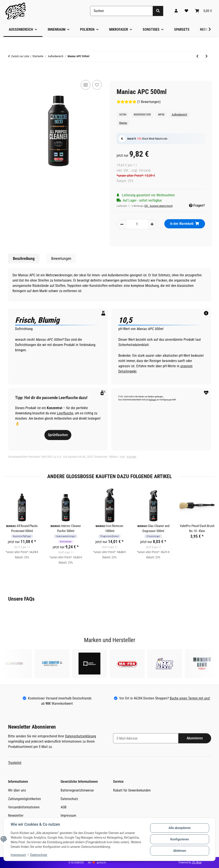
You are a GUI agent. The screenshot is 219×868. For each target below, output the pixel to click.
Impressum (18, 855)
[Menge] (137, 224)
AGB (64, 807)
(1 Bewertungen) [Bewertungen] (139, 102)
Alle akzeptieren (180, 828)
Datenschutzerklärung (81, 736)
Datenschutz (39, 855)
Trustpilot (15, 763)
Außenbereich (179, 114)
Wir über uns (17, 790)
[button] (176, 11)
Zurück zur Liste (20, 56)
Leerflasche (65, 413)
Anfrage (152, 400)
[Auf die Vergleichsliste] (86, 85)
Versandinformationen (24, 807)
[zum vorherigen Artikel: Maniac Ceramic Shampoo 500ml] (197, 56)
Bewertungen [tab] (61, 258)
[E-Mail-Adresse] (146, 738)
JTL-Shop (197, 863)
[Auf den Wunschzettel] (97, 85)
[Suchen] (122, 11)
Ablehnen (180, 851)
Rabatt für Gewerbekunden (132, 790)
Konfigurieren (180, 839)
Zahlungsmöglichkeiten (25, 799)
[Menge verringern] (122, 224)
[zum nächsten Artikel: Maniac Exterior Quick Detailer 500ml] (207, 56)
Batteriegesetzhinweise (77, 790)
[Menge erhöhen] (152, 224)
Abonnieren (195, 738)
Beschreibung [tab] (24, 258)
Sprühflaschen (58, 435)
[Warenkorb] (204, 11)
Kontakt (132, 457)
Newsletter (16, 816)
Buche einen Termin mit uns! (190, 698)
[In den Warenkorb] (12, 71)
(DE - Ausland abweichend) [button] (159, 206)
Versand (145, 170)
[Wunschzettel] (186, 11)
